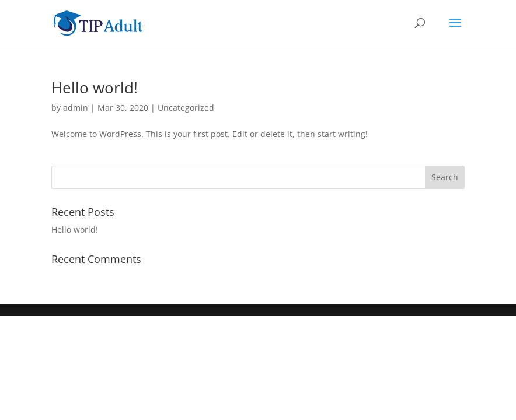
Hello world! (95, 87)
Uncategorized (186, 108)
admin (76, 108)
